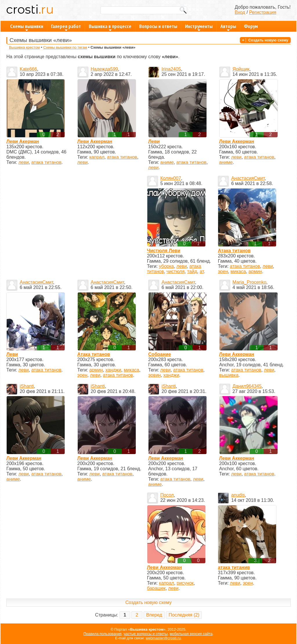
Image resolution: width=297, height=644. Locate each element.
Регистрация (263, 12)
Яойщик (241, 69)
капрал (97, 157)
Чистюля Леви (164, 251)
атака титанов (46, 162)
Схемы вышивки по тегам (65, 47)
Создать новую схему (268, 40)
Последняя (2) (184, 615)
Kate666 (28, 69)
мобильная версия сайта (191, 634)
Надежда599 (104, 69)
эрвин (154, 375)
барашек (156, 588)
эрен (223, 271)
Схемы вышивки (27, 27)
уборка (166, 266)
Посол (167, 495)
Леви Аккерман (95, 141)
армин (255, 271)
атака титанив (234, 567)
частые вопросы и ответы (146, 634)
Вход (240, 12)
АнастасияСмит (248, 178)
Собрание (160, 354)
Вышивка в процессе (110, 27)
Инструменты (199, 27)
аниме (167, 162)
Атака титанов (234, 251)
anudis (238, 495)
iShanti (27, 386)
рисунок (185, 583)
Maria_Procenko (250, 282)
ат (202, 271)
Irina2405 (171, 69)
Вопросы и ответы (158, 26)
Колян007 (171, 178)
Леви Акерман (23, 141)
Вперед (154, 615)
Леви (154, 141)
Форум (251, 26)
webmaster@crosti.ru (163, 638)
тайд (192, 271)
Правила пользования (103, 634)
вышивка (229, 375)
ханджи (113, 370)
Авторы (228, 27)
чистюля (175, 271)
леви (23, 162)
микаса (238, 271)
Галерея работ (66, 27)
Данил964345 (247, 386)
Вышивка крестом (24, 47)
